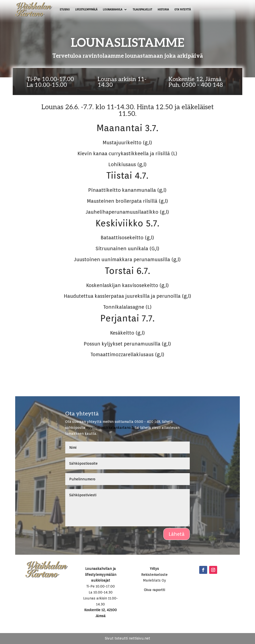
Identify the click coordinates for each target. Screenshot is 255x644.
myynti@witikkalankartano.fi (110, 428)
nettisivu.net (139, 638)
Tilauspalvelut (142, 9)
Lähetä (177, 534)
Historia (163, 9)
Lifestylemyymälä (86, 9)
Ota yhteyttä (183, 9)
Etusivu (65, 9)
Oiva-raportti (155, 590)
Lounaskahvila (113, 9)
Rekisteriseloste (154, 575)
